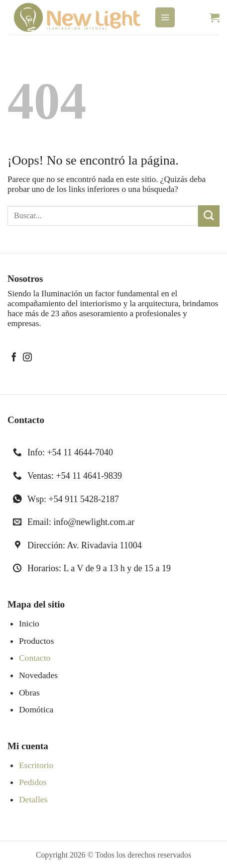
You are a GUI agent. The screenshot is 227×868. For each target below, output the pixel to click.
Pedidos (33, 782)
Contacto (35, 658)
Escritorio (36, 765)
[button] (165, 17)
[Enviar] (209, 216)
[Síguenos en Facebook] (14, 358)
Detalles (33, 799)
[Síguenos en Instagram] (27, 358)
